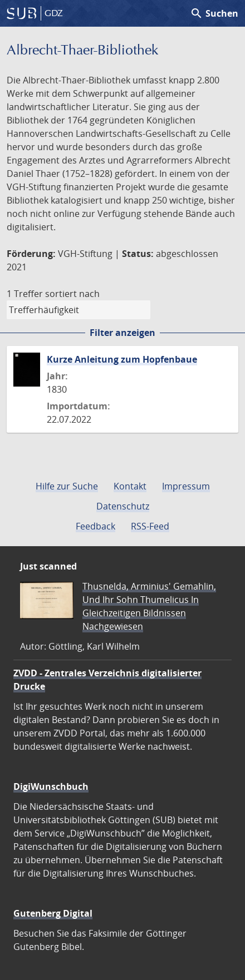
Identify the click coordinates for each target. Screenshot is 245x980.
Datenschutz (123, 506)
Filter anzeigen (122, 333)
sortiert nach (72, 294)
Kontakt (130, 486)
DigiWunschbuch (51, 786)
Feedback (95, 526)
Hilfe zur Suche (67, 486)
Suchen (214, 13)
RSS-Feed (150, 526)
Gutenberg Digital (53, 913)
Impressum (186, 486)
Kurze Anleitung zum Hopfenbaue (122, 359)
